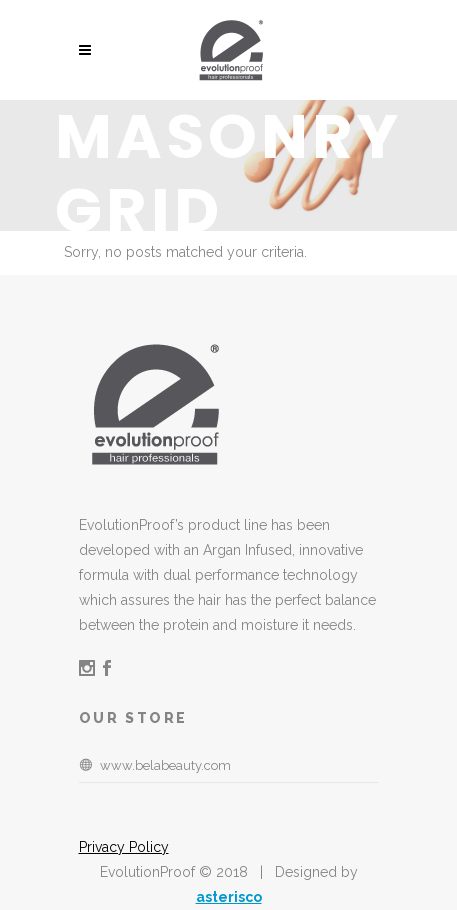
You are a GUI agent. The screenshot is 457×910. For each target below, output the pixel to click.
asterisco (229, 897)
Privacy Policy (124, 847)
